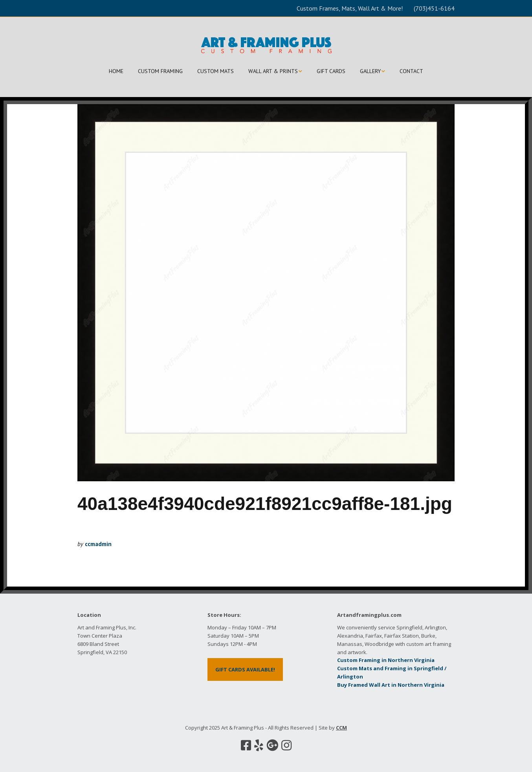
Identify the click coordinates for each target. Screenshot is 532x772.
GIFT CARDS (331, 71)
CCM (341, 728)
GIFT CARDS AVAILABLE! (245, 669)
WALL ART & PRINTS (273, 71)
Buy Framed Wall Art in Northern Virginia (391, 685)
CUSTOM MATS (216, 71)
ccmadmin (98, 544)
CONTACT (411, 71)
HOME (116, 71)
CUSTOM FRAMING (160, 71)
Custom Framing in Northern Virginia (386, 660)
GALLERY (370, 71)
